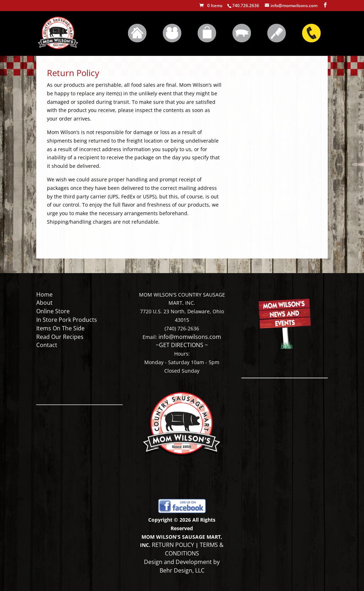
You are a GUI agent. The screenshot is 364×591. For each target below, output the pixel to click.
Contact (47, 345)
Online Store (53, 311)
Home (44, 294)
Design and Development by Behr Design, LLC (182, 566)
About (44, 303)
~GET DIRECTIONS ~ (182, 345)
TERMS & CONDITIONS (194, 549)
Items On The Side (60, 328)
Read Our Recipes (60, 337)
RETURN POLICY (173, 545)
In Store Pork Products (67, 320)
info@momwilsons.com (190, 337)
